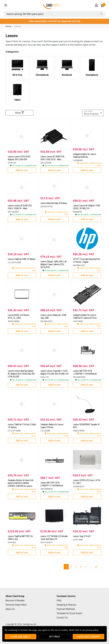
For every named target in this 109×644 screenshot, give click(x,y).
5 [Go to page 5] (86, 567)
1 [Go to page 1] (66, 567)
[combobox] (54, 14)
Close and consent (88, 637)
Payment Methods (66, 609)
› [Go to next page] (101, 567)
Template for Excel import (69, 613)
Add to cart (22, 170)
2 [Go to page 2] (71, 567)
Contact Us (62, 618)
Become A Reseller (15, 600)
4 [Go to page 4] (81, 567)
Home (8, 26)
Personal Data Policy (16, 605)
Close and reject (21, 637)
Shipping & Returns (66, 605)
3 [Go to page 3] (76, 567)
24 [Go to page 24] (96, 567)
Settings (54, 637)
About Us (10, 609)
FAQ (59, 600)
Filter (20, 113)
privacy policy (92, 630)
